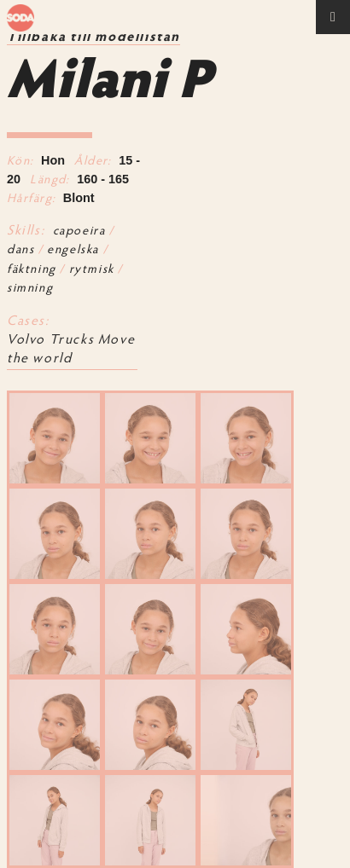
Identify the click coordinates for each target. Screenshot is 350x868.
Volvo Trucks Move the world (71, 350)
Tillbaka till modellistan (93, 38)
